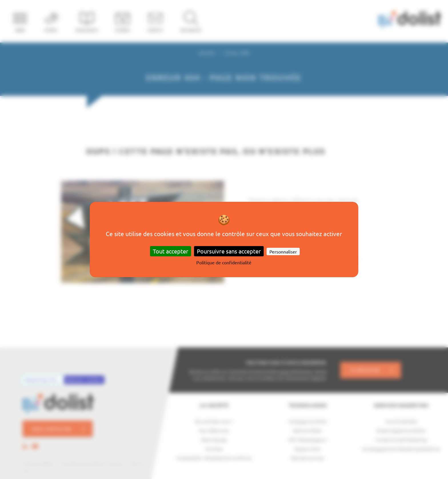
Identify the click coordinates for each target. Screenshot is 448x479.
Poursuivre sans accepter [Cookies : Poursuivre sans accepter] (229, 251)
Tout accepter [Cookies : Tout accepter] (171, 251)
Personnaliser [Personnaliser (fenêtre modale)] (283, 251)
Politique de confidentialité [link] (224, 262)
